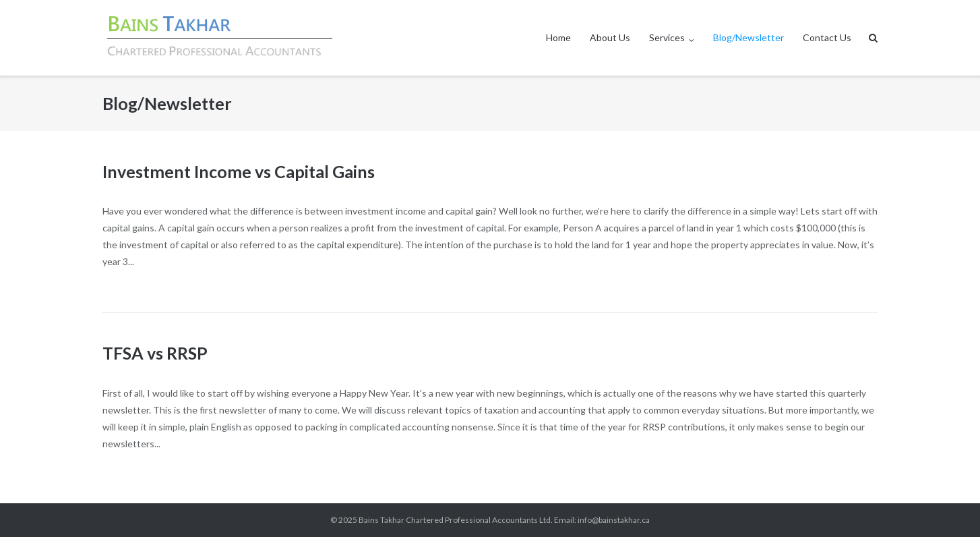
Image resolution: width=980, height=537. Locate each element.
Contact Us (827, 37)
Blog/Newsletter (748, 37)
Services (667, 37)
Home (558, 37)
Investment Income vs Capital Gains (239, 171)
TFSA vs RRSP (155, 353)
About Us (610, 37)
